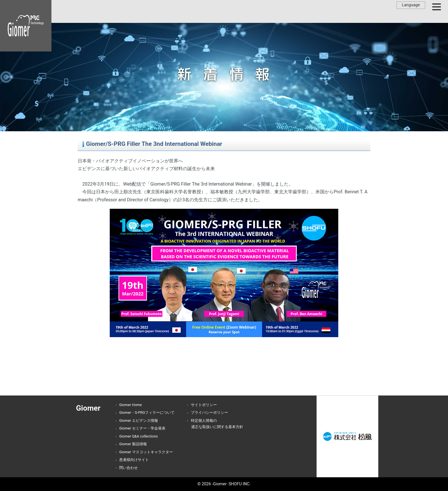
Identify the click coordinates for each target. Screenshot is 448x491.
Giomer (88, 408)
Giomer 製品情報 (133, 444)
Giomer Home (130, 405)
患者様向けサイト (134, 460)
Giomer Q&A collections (138, 436)
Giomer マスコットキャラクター (146, 452)
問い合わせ (128, 468)
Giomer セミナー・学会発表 (142, 428)
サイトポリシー (204, 405)
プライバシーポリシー (209, 413)
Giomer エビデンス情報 (139, 421)
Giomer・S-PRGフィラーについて (147, 413)
